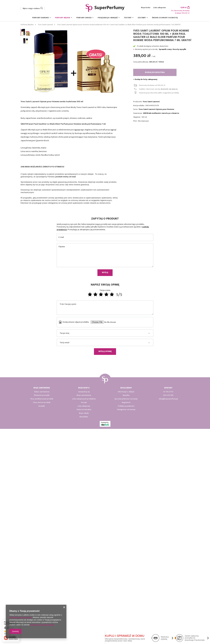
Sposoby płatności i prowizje (126, 614)
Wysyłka (126, 610)
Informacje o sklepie (126, 607)
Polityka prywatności (126, 621)
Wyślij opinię (105, 566)
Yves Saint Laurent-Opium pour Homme (156, 109)
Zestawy (142, 18)
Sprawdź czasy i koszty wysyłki (172, 49)
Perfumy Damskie (40, 18)
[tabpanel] (63, 392)
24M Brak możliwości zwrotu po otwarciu (161, 113)
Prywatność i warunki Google (42, 625)
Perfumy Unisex (84, 18)
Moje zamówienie (42, 603)
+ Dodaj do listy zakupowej (145, 79)
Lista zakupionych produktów (84, 614)
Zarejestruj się (84, 607)
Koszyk (84, 618)
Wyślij (105, 488)
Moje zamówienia (84, 610)
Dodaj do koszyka (155, 72)
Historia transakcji (84, 625)
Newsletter (84, 632)
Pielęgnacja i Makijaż (108, 18)
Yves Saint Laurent (45, 25)
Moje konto (146, 8)
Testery (128, 18)
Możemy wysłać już (143, 49)
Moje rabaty (84, 628)
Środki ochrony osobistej (165, 18)
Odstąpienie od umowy (126, 625)
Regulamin (126, 618)
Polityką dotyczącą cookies (21, 617)
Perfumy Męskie (63, 18)
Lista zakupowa (159, 8)
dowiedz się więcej (169, 89)
